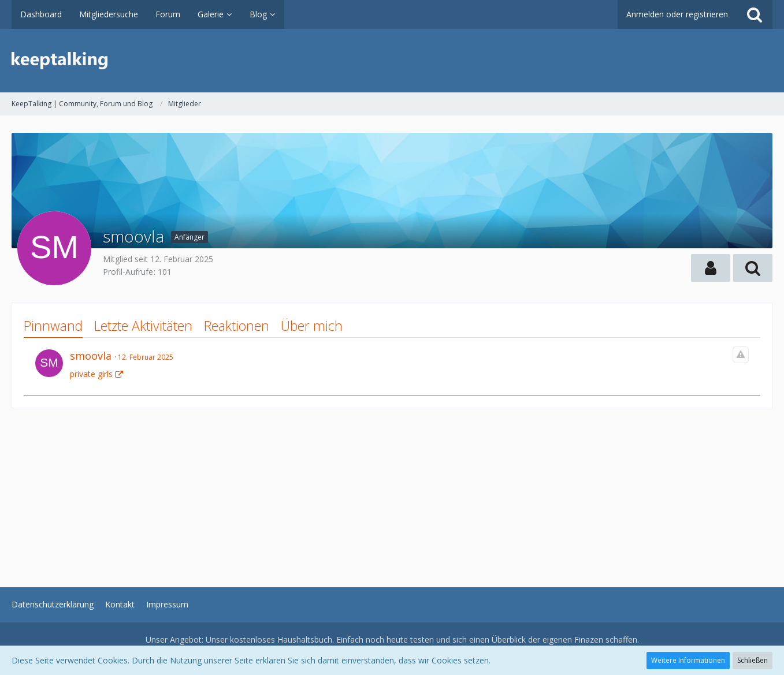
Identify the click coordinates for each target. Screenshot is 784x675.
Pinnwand (53, 326)
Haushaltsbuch (305, 639)
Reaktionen (237, 326)
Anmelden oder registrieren (677, 14)
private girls (91, 374)
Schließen (753, 660)
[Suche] (755, 14)
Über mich (312, 326)
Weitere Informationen (688, 660)
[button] (711, 268)
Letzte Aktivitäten (143, 326)
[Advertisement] (358, 489)
